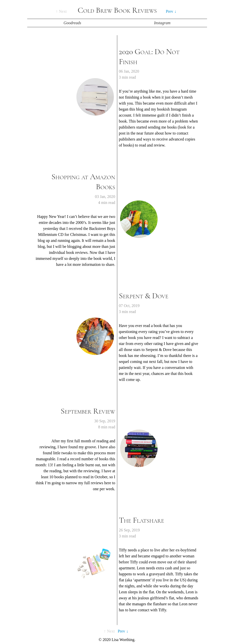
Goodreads (72, 23)
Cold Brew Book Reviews (117, 10)
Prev (169, 11)
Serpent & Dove (144, 296)
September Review (88, 411)
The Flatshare (141, 520)
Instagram (162, 23)
